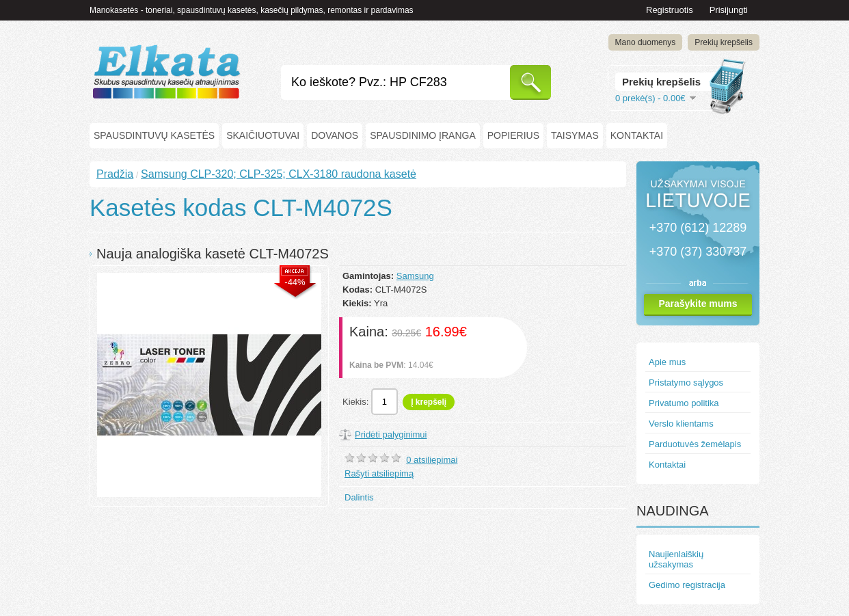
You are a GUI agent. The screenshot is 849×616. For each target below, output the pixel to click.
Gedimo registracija (687, 585)
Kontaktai (637, 135)
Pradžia (115, 174)
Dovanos (335, 135)
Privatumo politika (684, 403)
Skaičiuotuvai (263, 135)
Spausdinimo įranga (423, 135)
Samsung (415, 276)
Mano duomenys (646, 42)
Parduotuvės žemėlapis (695, 444)
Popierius (513, 135)
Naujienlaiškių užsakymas (676, 559)
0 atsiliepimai (432, 460)
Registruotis (670, 10)
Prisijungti (729, 10)
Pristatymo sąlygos (686, 383)
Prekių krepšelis (724, 42)
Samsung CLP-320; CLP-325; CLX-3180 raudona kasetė (279, 174)
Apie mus (667, 362)
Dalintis (359, 497)
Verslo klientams (681, 424)
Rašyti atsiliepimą (379, 473)
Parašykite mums (698, 304)
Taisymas (575, 135)
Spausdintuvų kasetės (154, 135)
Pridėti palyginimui (391, 434)
